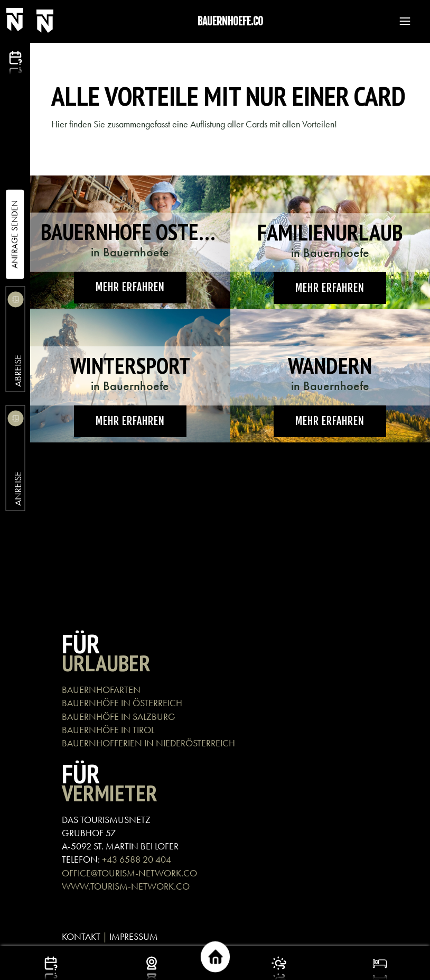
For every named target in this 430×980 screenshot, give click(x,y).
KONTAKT (81, 936)
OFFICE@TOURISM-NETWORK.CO (129, 873)
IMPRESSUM (134, 936)
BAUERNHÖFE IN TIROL (108, 730)
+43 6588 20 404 (137, 859)
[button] (400, 21)
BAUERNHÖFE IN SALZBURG (119, 716)
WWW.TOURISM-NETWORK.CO (126, 886)
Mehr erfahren (130, 287)
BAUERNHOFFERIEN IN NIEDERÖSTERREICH (148, 743)
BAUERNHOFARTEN (101, 690)
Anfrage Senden (15, 234)
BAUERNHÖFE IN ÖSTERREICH (122, 703)
